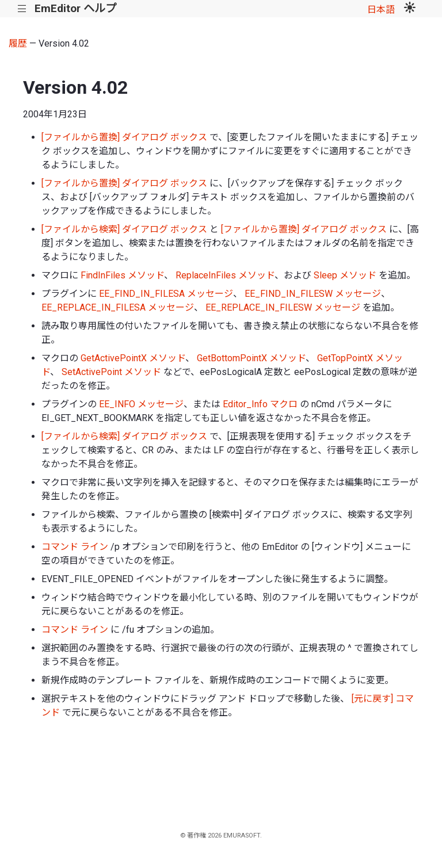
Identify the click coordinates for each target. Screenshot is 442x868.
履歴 (18, 43)
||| (22, 9)
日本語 (381, 9)
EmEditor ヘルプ (75, 8)
